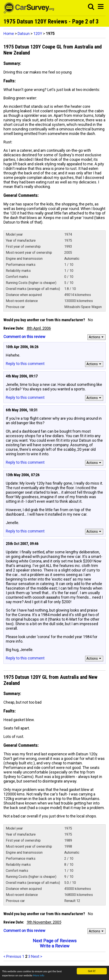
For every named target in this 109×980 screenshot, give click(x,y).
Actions (97, 337)
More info (40, 976)
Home (9, 34)
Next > (37, 956)
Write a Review (55, 946)
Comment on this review (24, 337)
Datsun (24, 34)
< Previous (12, 956)
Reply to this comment (25, 364)
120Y (38, 34)
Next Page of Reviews (55, 941)
